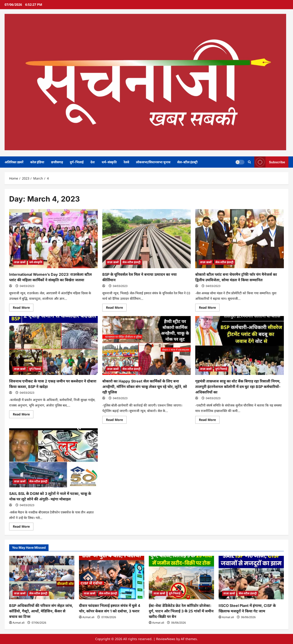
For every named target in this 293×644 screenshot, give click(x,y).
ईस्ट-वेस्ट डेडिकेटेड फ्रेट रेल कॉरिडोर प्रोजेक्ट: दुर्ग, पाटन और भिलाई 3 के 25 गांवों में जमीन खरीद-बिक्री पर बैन (181, 611)
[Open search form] (249, 162)
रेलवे (126, 162)
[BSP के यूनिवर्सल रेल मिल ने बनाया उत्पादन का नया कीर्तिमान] (147, 239)
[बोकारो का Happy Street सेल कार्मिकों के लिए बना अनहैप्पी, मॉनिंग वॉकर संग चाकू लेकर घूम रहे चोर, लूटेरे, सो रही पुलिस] (147, 346)
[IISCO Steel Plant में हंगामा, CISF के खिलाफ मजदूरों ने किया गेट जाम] (251, 578)
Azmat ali (19, 623)
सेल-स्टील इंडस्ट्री (187, 162)
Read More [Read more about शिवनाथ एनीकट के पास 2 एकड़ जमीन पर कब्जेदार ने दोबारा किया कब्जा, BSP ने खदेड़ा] (23, 415)
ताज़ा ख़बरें (20, 262)
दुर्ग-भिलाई (77, 162)
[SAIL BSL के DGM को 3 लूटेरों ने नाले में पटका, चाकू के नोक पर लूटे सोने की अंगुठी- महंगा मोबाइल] (53, 458)
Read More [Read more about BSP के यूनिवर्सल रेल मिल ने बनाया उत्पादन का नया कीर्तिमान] (116, 308)
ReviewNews (166, 639)
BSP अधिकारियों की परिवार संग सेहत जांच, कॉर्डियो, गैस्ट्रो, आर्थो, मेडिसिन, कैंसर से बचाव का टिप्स (41, 611)
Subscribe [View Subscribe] (270, 162)
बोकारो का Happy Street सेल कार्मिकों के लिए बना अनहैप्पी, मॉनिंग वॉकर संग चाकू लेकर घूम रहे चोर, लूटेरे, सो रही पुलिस (145, 387)
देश (93, 162)
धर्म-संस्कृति (109, 162)
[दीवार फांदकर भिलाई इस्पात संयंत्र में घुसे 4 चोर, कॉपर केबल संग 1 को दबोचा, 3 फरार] (112, 578)
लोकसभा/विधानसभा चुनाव (153, 162)
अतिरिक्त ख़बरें (14, 162)
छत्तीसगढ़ (57, 162)
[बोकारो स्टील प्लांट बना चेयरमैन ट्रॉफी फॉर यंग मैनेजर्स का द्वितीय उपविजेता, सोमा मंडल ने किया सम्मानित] (240, 239)
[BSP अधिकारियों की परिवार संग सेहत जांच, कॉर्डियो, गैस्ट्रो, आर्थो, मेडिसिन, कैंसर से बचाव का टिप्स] (42, 578)
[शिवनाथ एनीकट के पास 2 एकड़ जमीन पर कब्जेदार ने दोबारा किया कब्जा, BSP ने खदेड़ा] (53, 346)
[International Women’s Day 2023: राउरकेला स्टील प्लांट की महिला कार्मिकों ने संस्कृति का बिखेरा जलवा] (53, 239)
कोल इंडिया (37, 162)
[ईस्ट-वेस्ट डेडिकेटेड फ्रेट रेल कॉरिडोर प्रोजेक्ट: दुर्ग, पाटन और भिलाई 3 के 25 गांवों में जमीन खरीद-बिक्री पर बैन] (181, 578)
